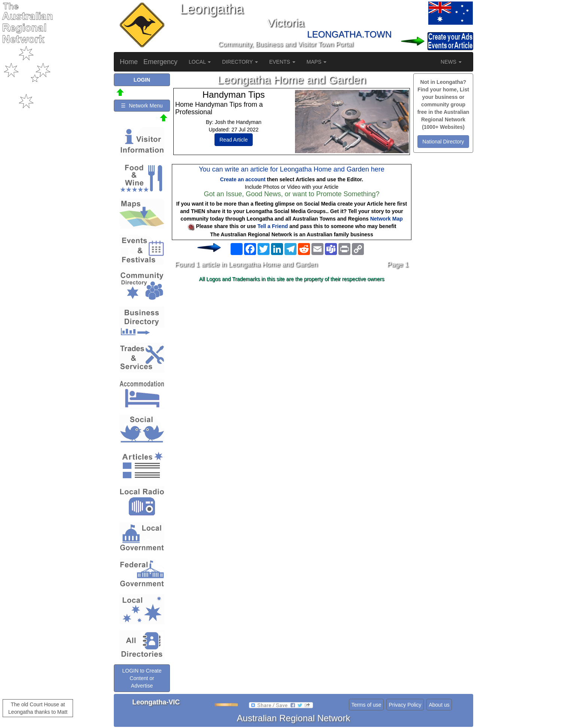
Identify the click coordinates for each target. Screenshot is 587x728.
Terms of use (366, 705)
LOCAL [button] (200, 62)
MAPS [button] (317, 62)
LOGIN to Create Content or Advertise (142, 678)
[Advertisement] (292, 344)
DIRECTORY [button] (240, 62)
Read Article (233, 140)
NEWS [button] (451, 62)
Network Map (387, 219)
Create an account (243, 179)
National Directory (443, 142)
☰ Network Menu (142, 106)
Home (129, 62)
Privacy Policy (405, 705)
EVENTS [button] (282, 62)
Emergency (160, 62)
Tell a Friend (273, 226)
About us (439, 705)
